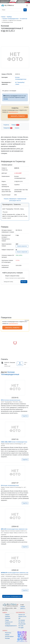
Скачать (17, 128)
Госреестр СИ (9, 622)
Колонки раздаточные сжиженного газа (14, 529)
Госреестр (6, 125)
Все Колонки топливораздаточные (12, 596)
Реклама (7, 638)
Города (7, 620)
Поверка (15, 125)
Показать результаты (22, 246)
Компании (8, 618)
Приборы (7, 616)
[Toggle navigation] (27, 5)
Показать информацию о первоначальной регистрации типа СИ (15, 200)
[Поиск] (11, 10)
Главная (7, 615)
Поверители (8, 128)
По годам (21, 628)
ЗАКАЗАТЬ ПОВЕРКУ (18, 116)
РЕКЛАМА (26, 107)
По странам (22, 620)
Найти (24, 282)
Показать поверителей (22, 252)
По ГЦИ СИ (22, 622)
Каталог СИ (22, 615)
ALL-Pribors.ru (7, 5)
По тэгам (21, 626)
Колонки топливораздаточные (14, 442)
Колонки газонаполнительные (11, 400)
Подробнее (25, 416)
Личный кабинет (9, 637)
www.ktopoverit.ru (13, 112)
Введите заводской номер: (12, 276)
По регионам (22, 624)
